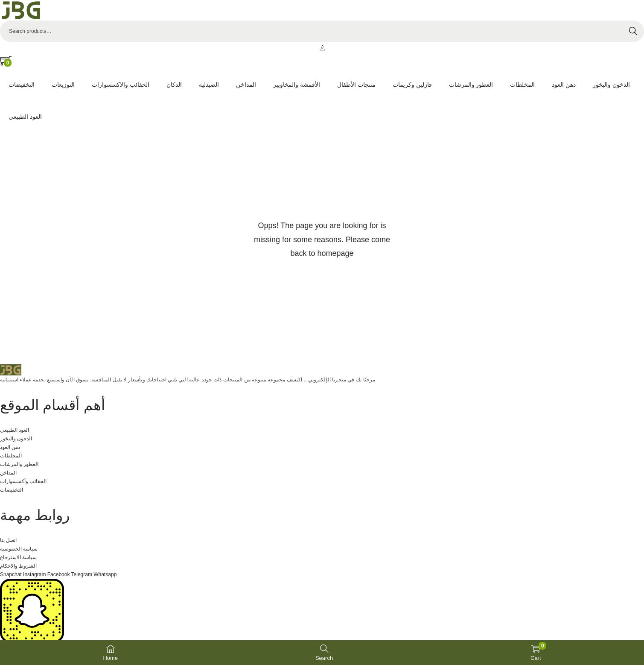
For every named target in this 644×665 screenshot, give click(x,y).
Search (633, 31)
